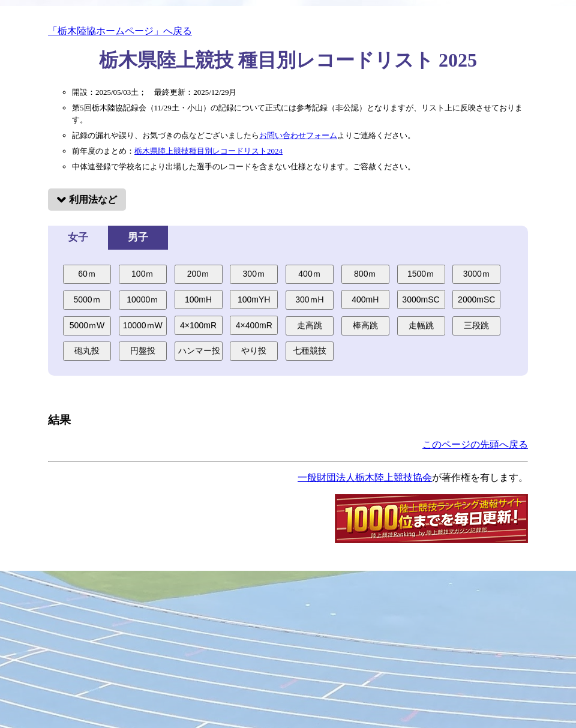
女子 (78, 237)
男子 (138, 237)
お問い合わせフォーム (298, 135)
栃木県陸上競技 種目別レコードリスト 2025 (288, 60)
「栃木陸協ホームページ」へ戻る (120, 31)
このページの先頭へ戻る (475, 444)
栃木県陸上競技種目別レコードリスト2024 (208, 151)
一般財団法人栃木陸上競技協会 (365, 477)
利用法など (93, 200)
